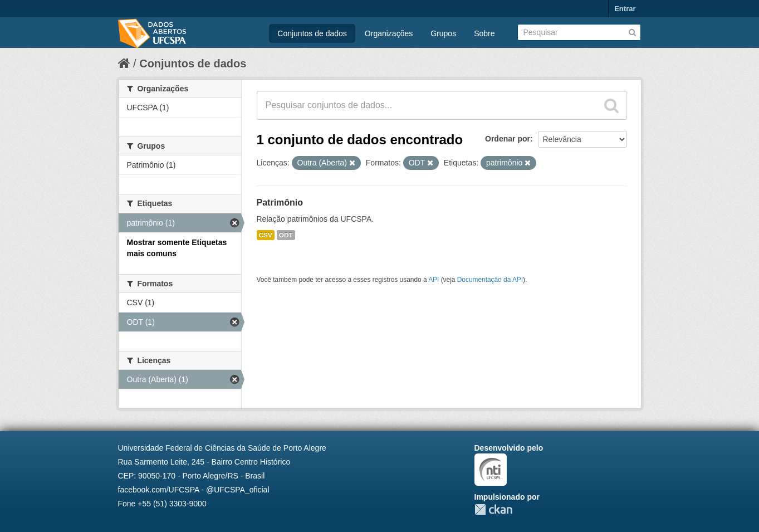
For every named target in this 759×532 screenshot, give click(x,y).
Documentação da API (490, 280)
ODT (286, 235)
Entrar (625, 9)
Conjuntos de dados (312, 33)
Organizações (389, 33)
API (434, 280)
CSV (266, 235)
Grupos (443, 33)
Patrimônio (280, 202)
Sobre (484, 33)
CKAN (493, 509)
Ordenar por (508, 139)
